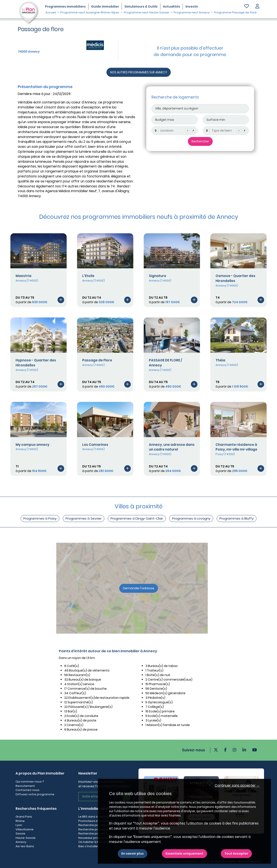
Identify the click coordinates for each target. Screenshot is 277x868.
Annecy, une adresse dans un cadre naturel (172, 447)
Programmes (65, 6)
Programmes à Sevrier (84, 518)
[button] (257, 7)
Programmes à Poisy (40, 518)
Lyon (19, 825)
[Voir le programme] (61, 300)
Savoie (20, 833)
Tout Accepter (236, 854)
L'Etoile (88, 276)
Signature (158, 276)
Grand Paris (24, 817)
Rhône (20, 821)
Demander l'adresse (139, 588)
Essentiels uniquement (184, 854)
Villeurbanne (25, 829)
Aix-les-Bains (25, 846)
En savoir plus (133, 854)
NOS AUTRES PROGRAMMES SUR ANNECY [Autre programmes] (139, 72)
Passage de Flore (97, 360)
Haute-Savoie (26, 838)
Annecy (21, 842)
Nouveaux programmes (95, 838)
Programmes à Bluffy (237, 518)
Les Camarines (95, 445)
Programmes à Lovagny (191, 518)
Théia (220, 360)
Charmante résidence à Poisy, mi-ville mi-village (236, 447)
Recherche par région (94, 825)
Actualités (172, 6)
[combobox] (175, 131)
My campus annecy (32, 445)
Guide (105, 6)
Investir (192, 6)
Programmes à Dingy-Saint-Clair (137, 518)
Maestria (23, 276)
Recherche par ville (92, 833)
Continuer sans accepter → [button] (237, 785)
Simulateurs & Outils (141, 6)
